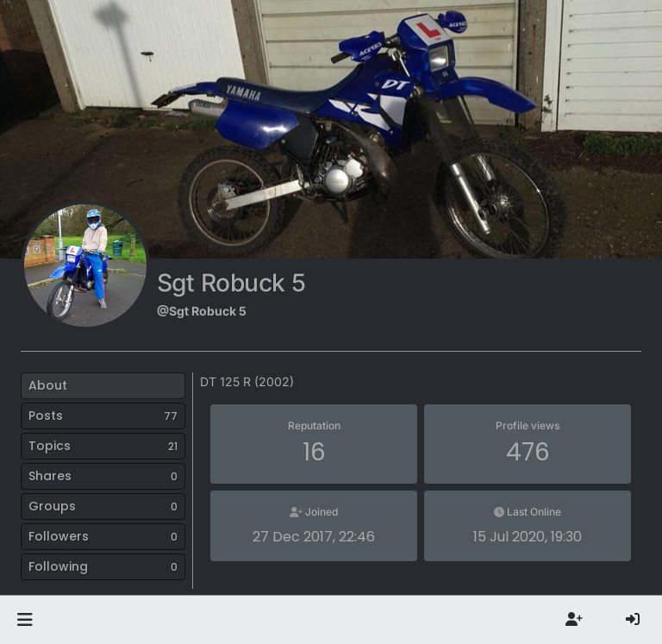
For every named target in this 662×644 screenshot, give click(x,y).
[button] (25, 620)
